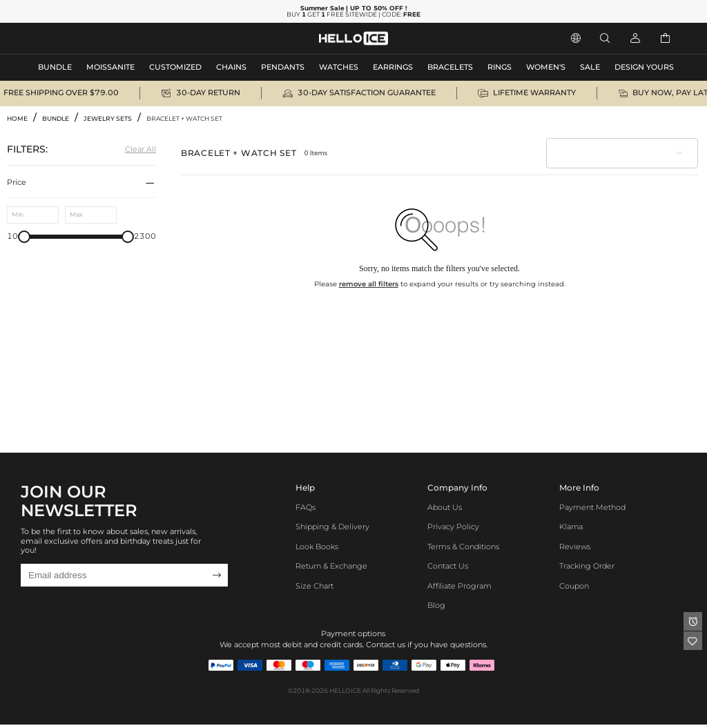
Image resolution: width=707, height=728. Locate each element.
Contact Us (448, 566)
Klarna (571, 527)
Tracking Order (587, 566)
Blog (436, 606)
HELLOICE (345, 690)
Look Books (317, 547)
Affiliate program (459, 586)
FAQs (306, 508)
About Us (445, 508)
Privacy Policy (453, 527)
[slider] (24, 237)
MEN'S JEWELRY (65, 38)
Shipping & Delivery (332, 527)
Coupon (574, 586)
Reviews (575, 547)
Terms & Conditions (463, 547)
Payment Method (592, 508)
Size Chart (314, 586)
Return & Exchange (331, 566)
